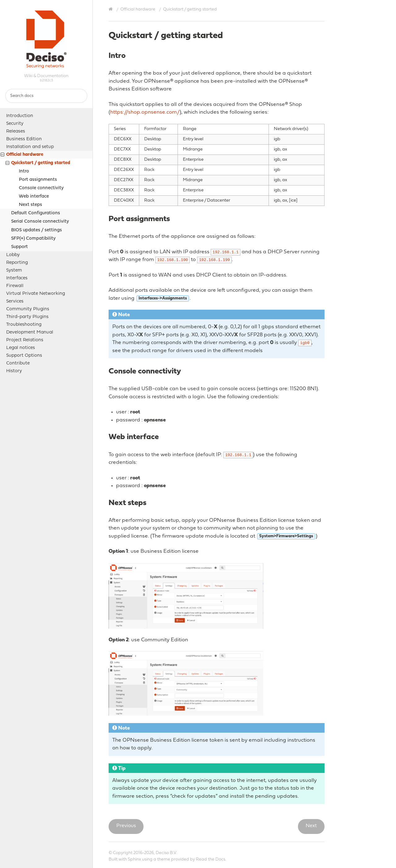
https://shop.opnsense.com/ (145, 112)
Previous (126, 826)
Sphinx (134, 859)
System (14, 270)
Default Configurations (36, 213)
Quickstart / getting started (38, 164)
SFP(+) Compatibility (33, 239)
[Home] (111, 9)
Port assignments (38, 180)
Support (19, 247)
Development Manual (30, 332)
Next (311, 826)
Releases (16, 131)
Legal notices (21, 348)
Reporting (17, 263)
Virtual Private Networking (36, 294)
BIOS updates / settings (37, 230)
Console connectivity (41, 188)
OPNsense (46, 39)
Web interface (34, 196)
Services (15, 301)
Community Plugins (28, 309)
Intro (24, 171)
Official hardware (22, 155)
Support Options (24, 356)
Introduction (20, 116)
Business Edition (24, 139)
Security (15, 124)
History (14, 371)
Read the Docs (211, 859)
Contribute (18, 363)
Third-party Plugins (27, 317)
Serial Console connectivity (40, 222)
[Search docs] (46, 96)
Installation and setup (30, 147)
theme (164, 859)
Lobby (13, 255)
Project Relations (25, 340)
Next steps (30, 205)
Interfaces (17, 278)
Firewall (15, 286)
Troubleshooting (24, 325)
